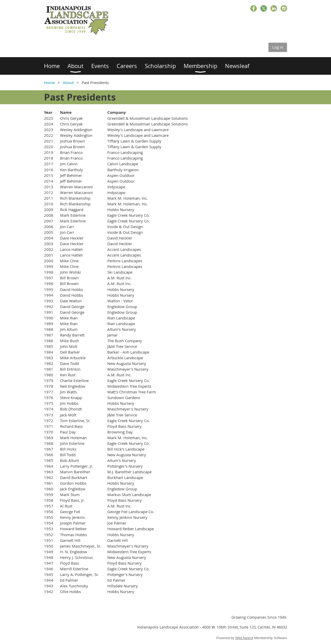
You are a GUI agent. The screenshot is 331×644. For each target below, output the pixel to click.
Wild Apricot (244, 638)
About (68, 83)
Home (49, 83)
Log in (278, 47)
